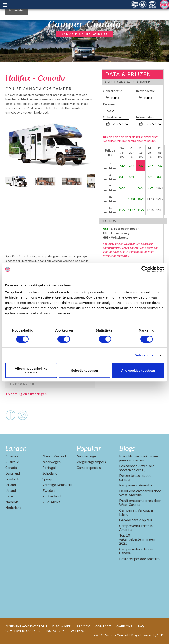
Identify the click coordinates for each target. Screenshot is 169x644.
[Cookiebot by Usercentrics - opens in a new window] (145, 269)
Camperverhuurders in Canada (136, 551)
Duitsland (13, 473)
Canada (11, 467)
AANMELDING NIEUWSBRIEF (85, 34)
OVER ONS (124, 626)
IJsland (11, 490)
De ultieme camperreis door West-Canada (140, 502)
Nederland (13, 507)
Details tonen (145, 355)
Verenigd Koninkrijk (58, 485)
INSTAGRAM (55, 631)
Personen (110, 104)
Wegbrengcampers (91, 462)
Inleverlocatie (145, 91)
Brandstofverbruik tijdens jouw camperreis (139, 458)
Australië (12, 462)
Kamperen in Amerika (136, 485)
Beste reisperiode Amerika (139, 559)
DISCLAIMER (62, 626)
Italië (9, 496)
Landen (16, 448)
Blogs (127, 448)
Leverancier (21, 384)
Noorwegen (51, 462)
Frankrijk (12, 479)
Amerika (12, 456)
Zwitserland (51, 496)
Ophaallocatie (113, 91)
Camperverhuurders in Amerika (136, 527)
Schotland (50, 473)
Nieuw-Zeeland (54, 456)
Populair (89, 448)
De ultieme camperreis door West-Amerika (140, 493)
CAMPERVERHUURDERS (23, 631)
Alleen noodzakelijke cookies (31, 370)
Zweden (49, 490)
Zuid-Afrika (51, 502)
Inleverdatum (145, 117)
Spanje (47, 479)
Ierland (11, 485)
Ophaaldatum (112, 117)
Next (92, 144)
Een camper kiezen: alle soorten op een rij (137, 468)
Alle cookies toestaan (138, 370)
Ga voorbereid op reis (136, 520)
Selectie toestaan (85, 370)
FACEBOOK (78, 631)
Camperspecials (89, 467)
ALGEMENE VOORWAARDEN (26, 626)
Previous (9, 144)
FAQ (141, 626)
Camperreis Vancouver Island (136, 512)
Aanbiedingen (87, 456)
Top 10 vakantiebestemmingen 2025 (137, 539)
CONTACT (103, 626)
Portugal (49, 467)
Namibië (12, 502)
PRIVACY (83, 626)
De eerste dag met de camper (135, 477)
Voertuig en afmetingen (26, 394)
